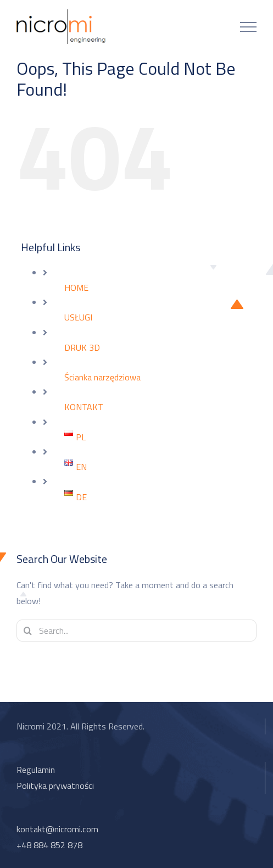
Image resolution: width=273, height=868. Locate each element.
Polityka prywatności (55, 786)
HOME (76, 288)
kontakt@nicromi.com (57, 829)
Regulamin (36, 770)
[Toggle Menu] (248, 27)
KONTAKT (84, 407)
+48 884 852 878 (49, 845)
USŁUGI (78, 317)
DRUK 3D (82, 347)
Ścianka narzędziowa (102, 377)
